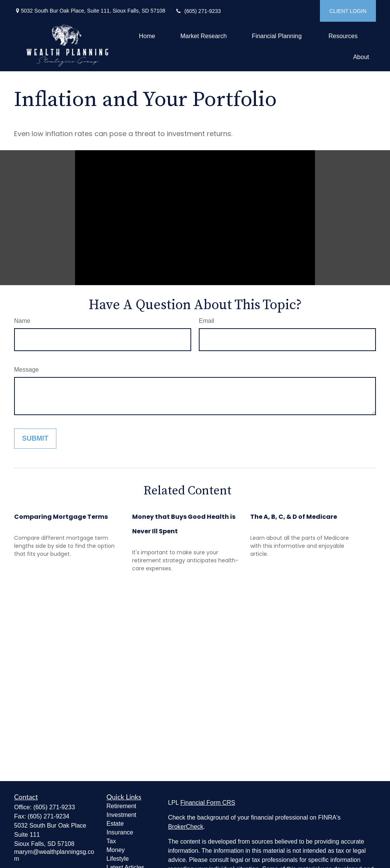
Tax (111, 841)
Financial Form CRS (208, 803)
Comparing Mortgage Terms (61, 517)
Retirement (121, 806)
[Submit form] (35, 439)
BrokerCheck (185, 827)
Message (26, 370)
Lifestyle (118, 859)
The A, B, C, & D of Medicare (294, 517)
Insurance (120, 832)
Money (116, 850)
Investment (121, 815)
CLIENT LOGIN (348, 11)
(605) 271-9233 (198, 11)
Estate (115, 824)
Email (206, 321)
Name (22, 321)
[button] (147, 36)
